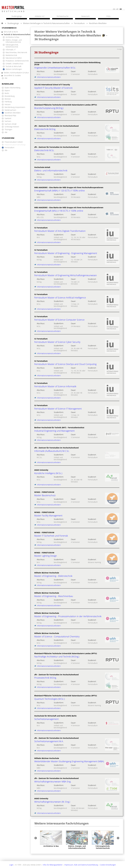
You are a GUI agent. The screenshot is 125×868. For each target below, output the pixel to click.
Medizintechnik (11, 55)
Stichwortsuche (63, 16)
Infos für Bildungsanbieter (53, 865)
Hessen (8, 105)
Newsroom (85, 16)
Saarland (8, 118)
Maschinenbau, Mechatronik (16, 53)
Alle (6, 78)
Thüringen (8, 130)
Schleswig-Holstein (12, 127)
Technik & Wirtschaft (13, 66)
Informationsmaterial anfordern (47, 77)
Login (11, 865)
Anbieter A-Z (40, 16)
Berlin (7, 93)
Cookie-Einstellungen (108, 865)
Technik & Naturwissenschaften (17, 35)
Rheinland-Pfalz (10, 116)
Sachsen (8, 121)
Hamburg (8, 102)
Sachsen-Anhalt (11, 124)
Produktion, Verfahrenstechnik (17, 61)
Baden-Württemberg (12, 88)
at (117, 9)
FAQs (108, 16)
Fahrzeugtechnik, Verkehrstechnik (12, 46)
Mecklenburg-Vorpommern (15, 107)
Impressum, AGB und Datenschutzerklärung (81, 865)
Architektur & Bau (12, 37)
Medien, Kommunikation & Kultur (16, 73)
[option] (51, 839)
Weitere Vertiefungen (14, 69)
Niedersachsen (10, 110)
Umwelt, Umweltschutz (14, 64)
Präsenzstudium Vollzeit (14, 142)
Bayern (7, 91)
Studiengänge (13, 23)
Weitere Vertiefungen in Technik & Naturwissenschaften (46, 23)
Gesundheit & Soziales (12, 76)
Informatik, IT (11, 50)
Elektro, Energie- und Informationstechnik (14, 41)
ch (114, 9)
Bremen (8, 99)
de (121, 9)
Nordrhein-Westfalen (98, 23)
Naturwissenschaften (14, 58)
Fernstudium (79, 23)
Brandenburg (10, 96)
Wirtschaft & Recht (11, 32)
